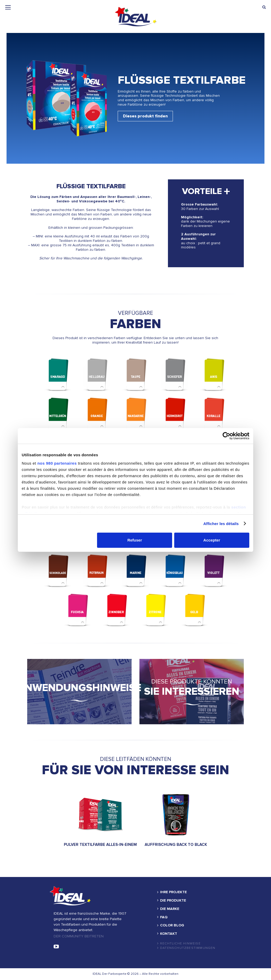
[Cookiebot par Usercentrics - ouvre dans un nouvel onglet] (226, 436)
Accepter (212, 540)
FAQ (164, 917)
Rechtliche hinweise (180, 944)
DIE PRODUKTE (173, 901)
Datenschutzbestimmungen (188, 948)
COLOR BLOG (172, 925)
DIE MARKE (170, 909)
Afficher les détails (221, 524)
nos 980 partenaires (57, 463)
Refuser (135, 540)
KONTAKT (169, 934)
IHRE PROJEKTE (173, 892)
